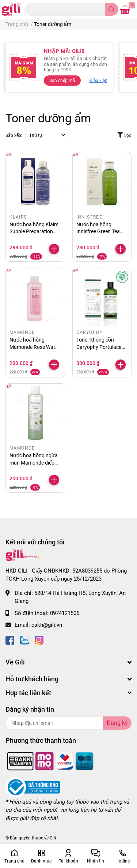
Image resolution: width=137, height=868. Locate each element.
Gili (53, 838)
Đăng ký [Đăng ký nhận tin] (117, 723)
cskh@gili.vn (47, 625)
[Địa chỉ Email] (68, 723)
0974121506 (65, 613)
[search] (112, 9)
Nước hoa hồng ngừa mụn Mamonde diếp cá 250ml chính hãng (34, 463)
